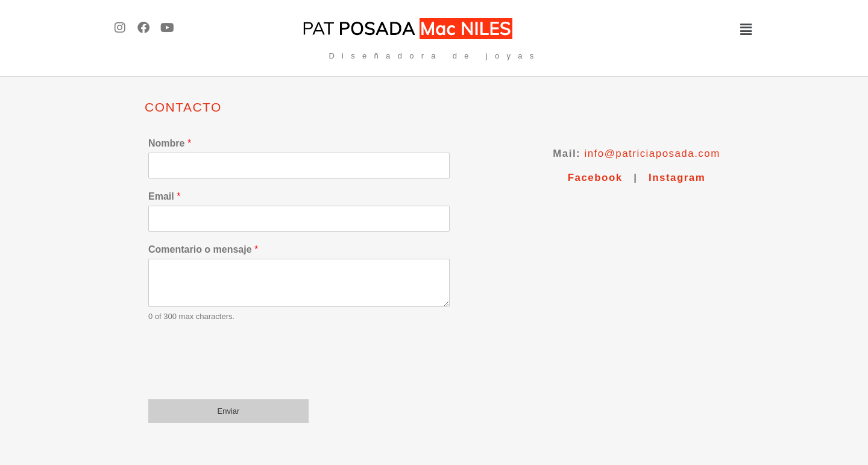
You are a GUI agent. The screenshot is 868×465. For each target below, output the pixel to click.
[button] (666, 30)
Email (164, 196)
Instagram (677, 178)
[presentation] (240, 379)
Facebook (595, 178)
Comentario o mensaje (203, 249)
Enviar (229, 411)
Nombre (170, 143)
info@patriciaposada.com (652, 153)
